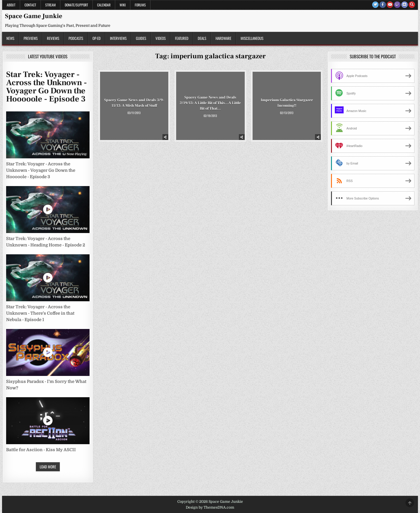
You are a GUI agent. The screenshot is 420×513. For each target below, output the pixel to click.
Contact (30, 5)
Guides (141, 38)
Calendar (104, 5)
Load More (48, 467)
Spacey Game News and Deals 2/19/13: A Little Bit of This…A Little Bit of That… (210, 103)
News (10, 38)
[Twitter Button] (375, 5)
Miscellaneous (252, 38)
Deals (202, 38)
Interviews (118, 38)
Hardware (223, 38)
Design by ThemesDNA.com (210, 507)
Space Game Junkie (34, 16)
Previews (31, 38)
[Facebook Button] (383, 5)
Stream (50, 5)
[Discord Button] (405, 5)
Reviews (53, 38)
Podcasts (76, 38)
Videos (161, 38)
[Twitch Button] (397, 5)
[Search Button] (412, 5)
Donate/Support (76, 5)
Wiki (123, 5)
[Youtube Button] (390, 5)
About (11, 5)
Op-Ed (97, 38)
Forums (140, 5)
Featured (182, 38)
